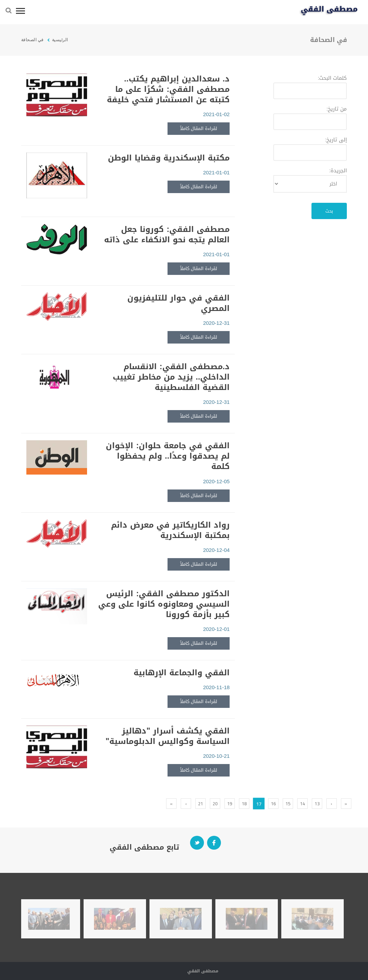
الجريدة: (338, 171)
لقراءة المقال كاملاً (199, 128)
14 (302, 804)
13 (317, 804)
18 (244, 804)
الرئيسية (59, 40)
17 (259, 804)
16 (273, 804)
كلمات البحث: (332, 78)
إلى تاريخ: (336, 140)
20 (215, 804)
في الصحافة (32, 40)
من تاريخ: (337, 109)
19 (230, 804)
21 (200, 804)
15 (288, 804)
